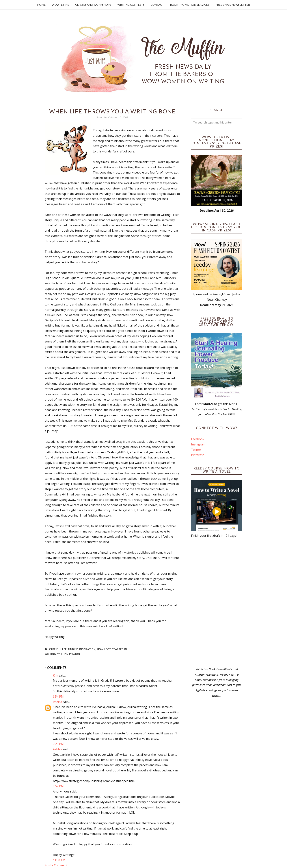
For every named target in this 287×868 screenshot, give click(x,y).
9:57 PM (58, 786)
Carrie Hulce (58, 649)
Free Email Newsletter (233, 5)
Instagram (198, 444)
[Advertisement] (217, 602)
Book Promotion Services (190, 5)
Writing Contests (131, 5)
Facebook (198, 439)
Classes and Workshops (93, 5)
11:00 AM (59, 860)
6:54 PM (58, 696)
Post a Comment (56, 865)
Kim (55, 675)
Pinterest (197, 455)
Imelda (57, 702)
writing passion (69, 654)
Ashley (57, 749)
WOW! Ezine (60, 5)
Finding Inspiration (82, 649)
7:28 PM (58, 744)
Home (41, 5)
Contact (157, 5)
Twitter (196, 450)
